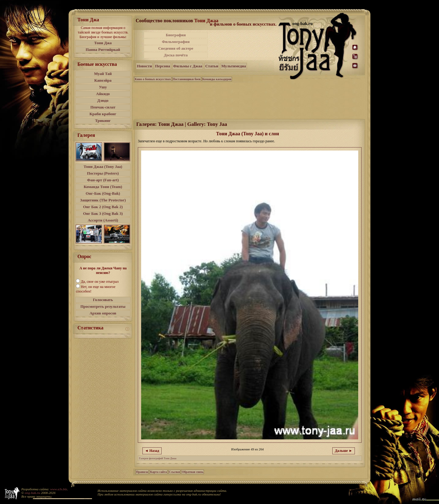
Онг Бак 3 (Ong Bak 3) (103, 213)
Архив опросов (103, 313)
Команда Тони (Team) (103, 187)
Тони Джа (103, 43)
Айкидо (103, 94)
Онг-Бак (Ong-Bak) (103, 193)
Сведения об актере (176, 48)
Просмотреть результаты (103, 306)
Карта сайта (158, 472)
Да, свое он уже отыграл (100, 282)
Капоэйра (103, 80)
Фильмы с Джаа (188, 66)
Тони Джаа (206, 21)
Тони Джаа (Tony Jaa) (103, 167)
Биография (176, 35)
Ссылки (175, 472)
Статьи (212, 66)
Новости (144, 66)
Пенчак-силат (103, 107)
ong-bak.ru (32, 493)
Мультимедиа (234, 66)
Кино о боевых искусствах (153, 79)
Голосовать (103, 300)
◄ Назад (152, 451)
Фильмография (176, 42)
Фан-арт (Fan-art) (103, 180)
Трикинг (103, 121)
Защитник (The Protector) (103, 200)
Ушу (103, 87)
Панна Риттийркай (103, 50)
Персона (162, 66)
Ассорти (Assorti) (103, 220)
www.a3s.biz (59, 489)
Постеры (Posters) (103, 173)
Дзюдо (103, 100)
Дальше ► (344, 451)
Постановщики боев (187, 79)
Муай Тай (103, 74)
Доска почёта (176, 55)
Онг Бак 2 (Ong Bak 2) (103, 207)
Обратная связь (193, 472)
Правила (142, 472)
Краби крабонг (103, 114)
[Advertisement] (244, 45)
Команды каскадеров (217, 79)
